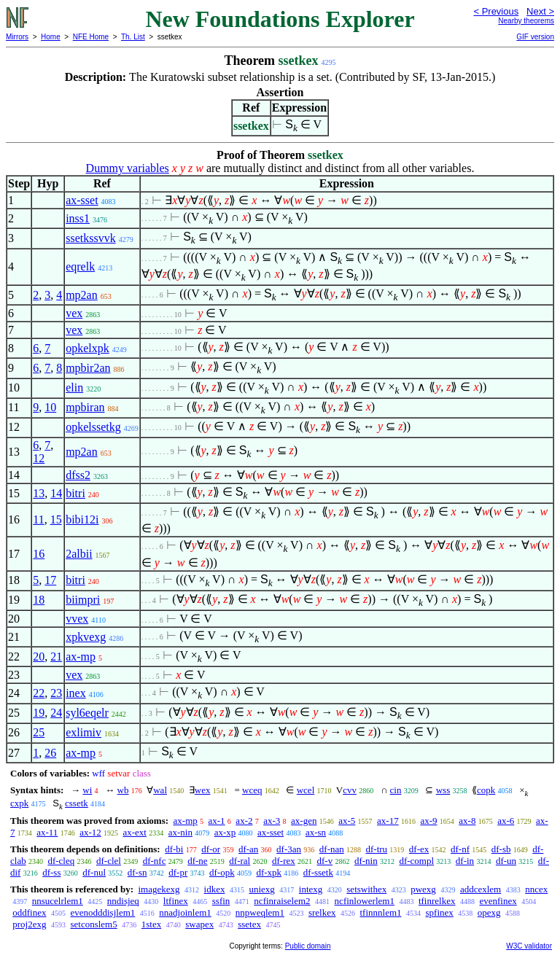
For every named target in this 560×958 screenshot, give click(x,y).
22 (39, 693)
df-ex (419, 849)
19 (39, 713)
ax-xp (225, 832)
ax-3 (272, 821)
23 (56, 693)
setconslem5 (93, 924)
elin (74, 388)
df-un (506, 861)
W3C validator (529, 946)
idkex (215, 889)
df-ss (51, 872)
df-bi (174, 849)
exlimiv (83, 732)
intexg (311, 889)
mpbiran (85, 407)
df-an (248, 849)
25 (39, 732)
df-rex (284, 861)
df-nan (332, 849)
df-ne (197, 861)
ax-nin (180, 832)
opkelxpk (87, 348)
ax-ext (134, 832)
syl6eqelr (87, 713)
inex (76, 693)
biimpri (83, 600)
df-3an (289, 849)
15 (56, 519)
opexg (489, 912)
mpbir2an (88, 368)
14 (56, 493)
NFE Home (91, 37)
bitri (75, 493)
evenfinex (498, 901)
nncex (536, 889)
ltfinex (176, 901)
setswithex (366, 889)
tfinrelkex (437, 901)
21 (56, 657)
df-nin (366, 861)
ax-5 (347, 821)
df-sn (137, 872)
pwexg (423, 889)
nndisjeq (123, 901)
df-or (211, 849)
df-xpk (269, 872)
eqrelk (80, 266)
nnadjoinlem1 (185, 912)
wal (160, 790)
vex (74, 313)
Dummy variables (128, 168)
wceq (252, 790)
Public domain (308, 946)
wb (123, 790)
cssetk (77, 803)
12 (39, 458)
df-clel (109, 861)
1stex (151, 924)
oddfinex (29, 912)
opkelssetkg (93, 427)
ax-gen (304, 821)
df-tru (376, 849)
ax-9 (428, 821)
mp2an (82, 295)
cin (396, 790)
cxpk (19, 803)
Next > (540, 11)
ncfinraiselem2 (282, 901)
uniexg (261, 889)
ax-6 (506, 821)
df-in (465, 861)
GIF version (535, 37)
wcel (306, 790)
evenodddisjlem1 (102, 912)
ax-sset (82, 200)
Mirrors (17, 37)
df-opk (222, 872)
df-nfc (155, 861)
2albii (79, 554)
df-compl (416, 861)
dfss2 (78, 475)
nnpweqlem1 (260, 912)
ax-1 (217, 821)
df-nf (460, 849)
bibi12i (82, 519)
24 (56, 713)
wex (203, 790)
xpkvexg (86, 637)
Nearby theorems (526, 21)
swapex (199, 924)
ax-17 (388, 821)
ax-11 (47, 832)
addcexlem (481, 889)
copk (486, 790)
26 (50, 753)
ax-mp (81, 657)
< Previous (496, 11)
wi (87, 790)
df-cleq (61, 861)
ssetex (249, 924)
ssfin (221, 901)
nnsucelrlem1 (58, 901)
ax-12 (90, 832)
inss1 (78, 218)
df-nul (94, 872)
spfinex (440, 912)
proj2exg (29, 924)
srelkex (322, 912)
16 (39, 554)
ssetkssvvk (90, 238)
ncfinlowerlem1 (365, 901)
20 (39, 657)
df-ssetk (318, 872)
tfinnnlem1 (381, 912)
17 (50, 580)
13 (39, 493)
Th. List (133, 37)
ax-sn (316, 832)
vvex (77, 619)
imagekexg (159, 889)
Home (51, 37)
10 (50, 407)
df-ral (240, 861)
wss (443, 790)
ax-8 (467, 821)
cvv (350, 790)
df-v (324, 861)
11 (38, 519)
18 (39, 600)
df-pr (178, 872)
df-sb (501, 849)
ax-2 (244, 821)
